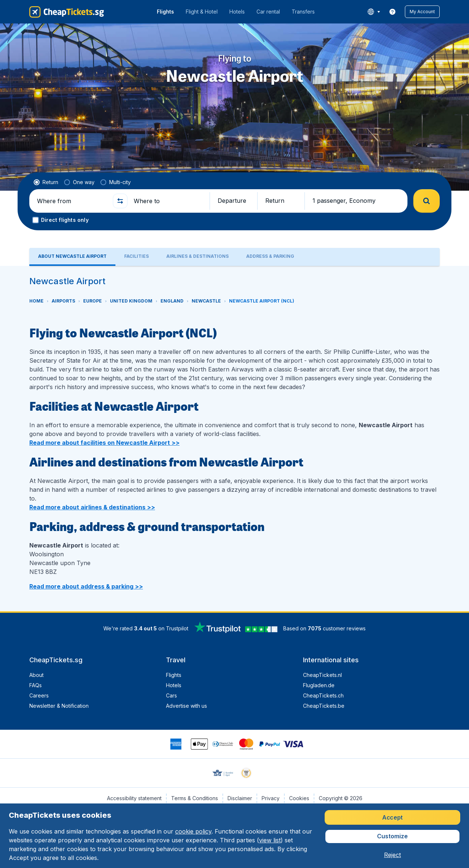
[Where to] (169, 201)
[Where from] (72, 201)
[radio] (46, 182)
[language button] (374, 12)
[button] (422, 12)
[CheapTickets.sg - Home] (67, 12)
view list (270, 840)
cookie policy (193, 831)
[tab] (72, 257)
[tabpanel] (234, 439)
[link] (392, 12)
